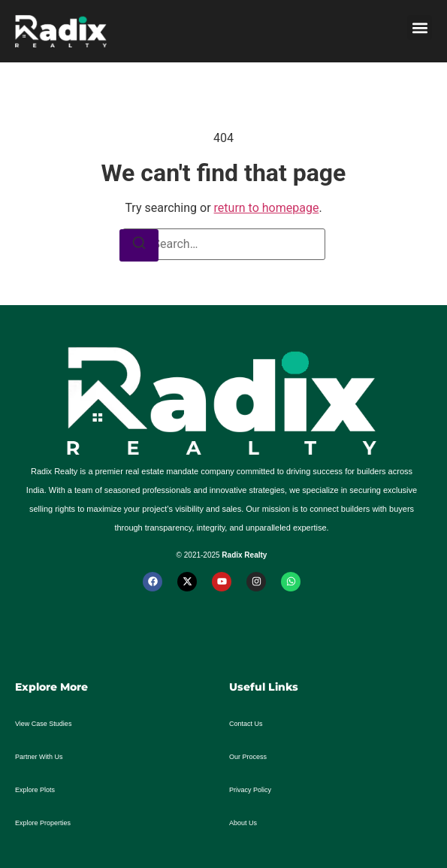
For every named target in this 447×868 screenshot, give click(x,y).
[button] (420, 27)
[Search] (139, 245)
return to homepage (267, 208)
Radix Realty (244, 555)
